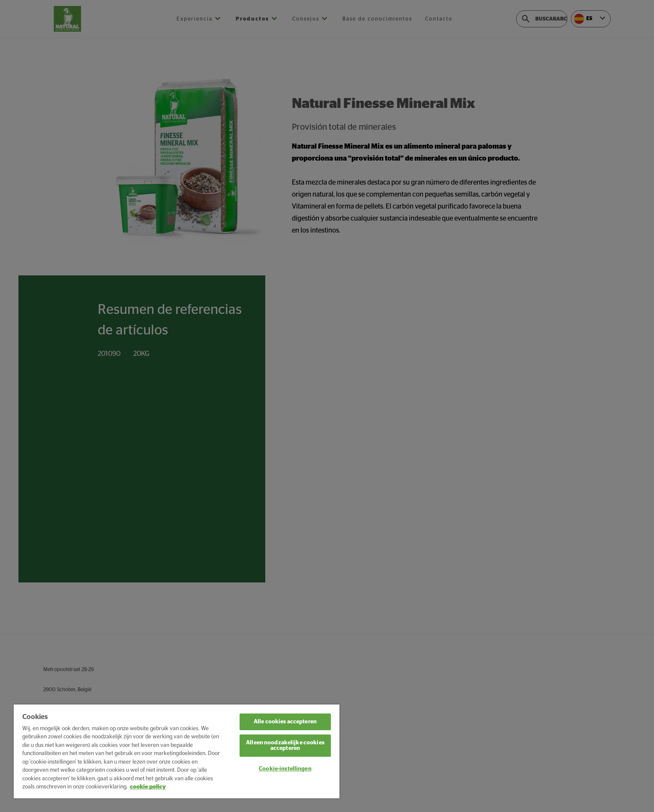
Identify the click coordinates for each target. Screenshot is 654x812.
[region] (177, 751)
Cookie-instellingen (285, 769)
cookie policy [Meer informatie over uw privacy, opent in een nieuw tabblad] (148, 787)
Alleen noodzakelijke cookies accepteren (285, 746)
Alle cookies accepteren (285, 722)
